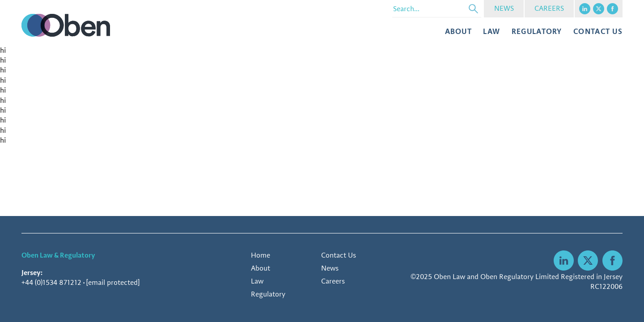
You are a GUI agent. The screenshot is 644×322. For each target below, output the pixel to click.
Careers (333, 281)
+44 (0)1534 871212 (51, 282)
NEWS (504, 8)
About (458, 31)
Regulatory (537, 31)
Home (261, 255)
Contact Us (339, 255)
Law (491, 31)
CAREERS (549, 8)
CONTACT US (598, 31)
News (330, 268)
